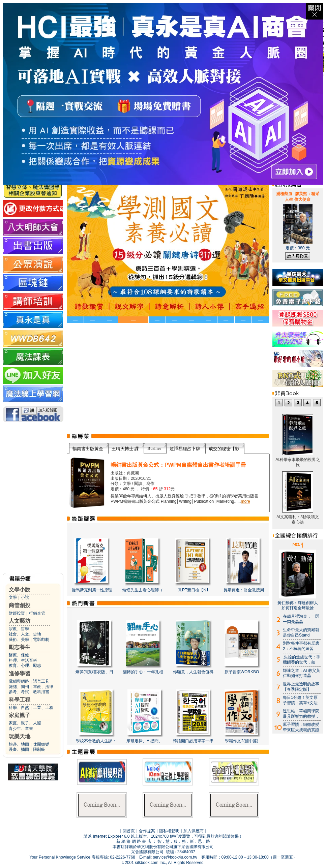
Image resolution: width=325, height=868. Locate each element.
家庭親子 (20, 715)
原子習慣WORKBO (242, 672)
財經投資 (17, 613)
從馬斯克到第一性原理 (92, 590)
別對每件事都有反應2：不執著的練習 (301, 646)
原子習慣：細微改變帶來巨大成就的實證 (301, 727)
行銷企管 (37, 613)
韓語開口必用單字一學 (193, 741)
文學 (13, 597)
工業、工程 (43, 708)
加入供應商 (194, 831)
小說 (25, 597)
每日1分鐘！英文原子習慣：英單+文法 (300, 700)
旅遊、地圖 (19, 744)
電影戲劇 (41, 640)
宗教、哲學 (19, 629)
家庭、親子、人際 (25, 723)
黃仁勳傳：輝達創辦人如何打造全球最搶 (298, 606)
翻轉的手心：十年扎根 (143, 672)
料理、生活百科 (23, 660)
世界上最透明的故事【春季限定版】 (301, 687)
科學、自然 (19, 708)
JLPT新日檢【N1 (193, 590)
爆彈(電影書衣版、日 (94, 672)
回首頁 (129, 831)
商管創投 (20, 605)
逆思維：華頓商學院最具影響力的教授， (301, 714)
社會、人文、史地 (25, 634)
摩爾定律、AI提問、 (144, 741)
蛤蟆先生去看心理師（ (143, 590)
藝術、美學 (19, 640)
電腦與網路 (19, 681)
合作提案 (147, 831)
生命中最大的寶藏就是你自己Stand (301, 632)
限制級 (39, 749)
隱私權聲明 (169, 831)
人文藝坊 (20, 621)
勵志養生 (20, 647)
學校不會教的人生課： (96, 741)
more (245, 501)
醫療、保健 (19, 655)
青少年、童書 (21, 728)
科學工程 (20, 700)
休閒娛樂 (41, 744)
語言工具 (41, 681)
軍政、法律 (43, 687)
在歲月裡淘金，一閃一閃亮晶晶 (301, 619)
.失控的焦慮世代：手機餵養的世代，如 (302, 660)
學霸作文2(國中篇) (242, 741)
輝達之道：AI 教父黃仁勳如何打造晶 (302, 673)
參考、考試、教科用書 (29, 692)
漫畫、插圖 (19, 749)
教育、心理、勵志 (25, 665)
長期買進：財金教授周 (244, 590)
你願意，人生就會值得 (193, 672)
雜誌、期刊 (19, 687)
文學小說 (20, 590)
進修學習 (20, 673)
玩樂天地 (20, 736)
